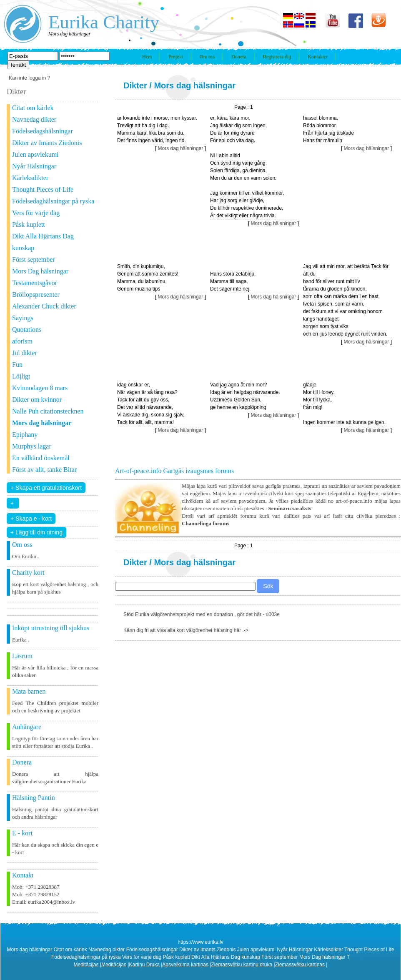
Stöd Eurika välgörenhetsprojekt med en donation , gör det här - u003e (202, 614)
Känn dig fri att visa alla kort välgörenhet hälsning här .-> (186, 630)
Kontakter (318, 57)
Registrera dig (277, 57)
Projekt (176, 57)
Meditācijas (86, 965)
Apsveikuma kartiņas (185, 965)
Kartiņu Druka (144, 965)
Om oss (207, 57)
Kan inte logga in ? (29, 78)
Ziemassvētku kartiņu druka (242, 965)
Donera (239, 57)
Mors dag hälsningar (195, 85)
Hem (147, 57)
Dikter (135, 85)
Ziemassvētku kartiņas (300, 965)
